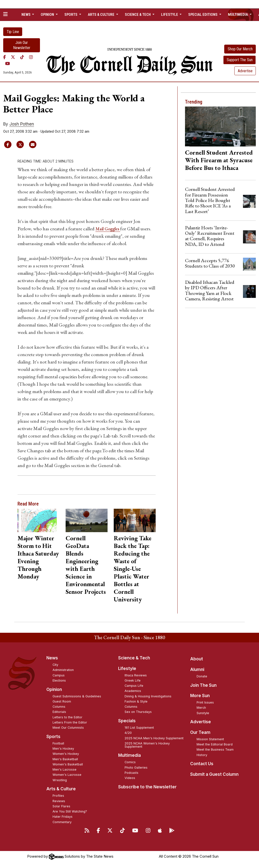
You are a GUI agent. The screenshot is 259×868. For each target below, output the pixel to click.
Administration (63, 670)
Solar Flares (61, 806)
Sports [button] (71, 15)
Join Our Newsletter (22, 45)
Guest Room (62, 701)
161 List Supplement (139, 728)
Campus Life (134, 686)
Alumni (197, 669)
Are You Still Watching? (70, 811)
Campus (59, 675)
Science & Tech (134, 658)
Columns (59, 707)
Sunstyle (203, 713)
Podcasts (131, 773)
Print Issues (205, 702)
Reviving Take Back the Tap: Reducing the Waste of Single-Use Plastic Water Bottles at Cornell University (133, 569)
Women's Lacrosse (67, 775)
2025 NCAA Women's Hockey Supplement (147, 745)
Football (58, 743)
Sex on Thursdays (138, 712)
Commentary (62, 822)
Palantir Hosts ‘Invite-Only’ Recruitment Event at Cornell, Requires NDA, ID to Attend (210, 236)
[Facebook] (5, 57)
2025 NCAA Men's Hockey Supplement (154, 738)
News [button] (26, 15)
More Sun (200, 696)
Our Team (200, 732)
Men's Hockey (63, 749)
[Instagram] (31, 57)
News (52, 658)
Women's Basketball (68, 764)
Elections (59, 680)
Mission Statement (210, 739)
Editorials (59, 712)
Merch (201, 708)
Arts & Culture (61, 789)
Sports (53, 737)
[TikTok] (22, 57)
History (202, 755)
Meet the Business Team (215, 750)
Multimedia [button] (238, 15)
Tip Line (13, 32)
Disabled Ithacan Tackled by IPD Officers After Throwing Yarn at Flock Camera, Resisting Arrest (210, 290)
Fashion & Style (136, 701)
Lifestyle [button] (170, 15)
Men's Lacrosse (65, 769)
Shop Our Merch (240, 49)
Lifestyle (127, 669)
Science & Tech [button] (138, 15)
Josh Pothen (22, 124)
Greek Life (133, 680)
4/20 (128, 733)
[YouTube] (8, 64)
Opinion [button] (48, 15)
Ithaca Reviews (136, 675)
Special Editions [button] (203, 15)
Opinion (54, 689)
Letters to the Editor (67, 717)
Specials (127, 721)
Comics (130, 762)
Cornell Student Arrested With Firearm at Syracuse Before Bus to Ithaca (219, 160)
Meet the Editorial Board (215, 744)
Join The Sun (203, 685)
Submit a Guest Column (214, 774)
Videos (130, 778)
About (197, 659)
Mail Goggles (110, 229)
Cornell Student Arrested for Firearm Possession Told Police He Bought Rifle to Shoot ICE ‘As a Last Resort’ (210, 200)
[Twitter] (13, 57)
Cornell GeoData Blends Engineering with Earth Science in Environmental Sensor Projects (86, 565)
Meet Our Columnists (68, 728)
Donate (202, 676)
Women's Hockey (66, 754)
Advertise (245, 71)
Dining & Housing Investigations (148, 696)
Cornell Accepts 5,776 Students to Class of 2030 (210, 263)
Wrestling (60, 780)
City (55, 665)
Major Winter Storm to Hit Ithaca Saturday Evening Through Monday (38, 557)
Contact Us (202, 764)
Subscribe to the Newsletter (147, 787)
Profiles (58, 796)
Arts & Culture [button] (102, 15)
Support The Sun (240, 60)
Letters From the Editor (70, 722)
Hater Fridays (63, 817)
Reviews (59, 801)
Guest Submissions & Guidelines (77, 696)
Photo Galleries (136, 768)
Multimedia (129, 755)
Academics (133, 691)
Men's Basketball (65, 759)
